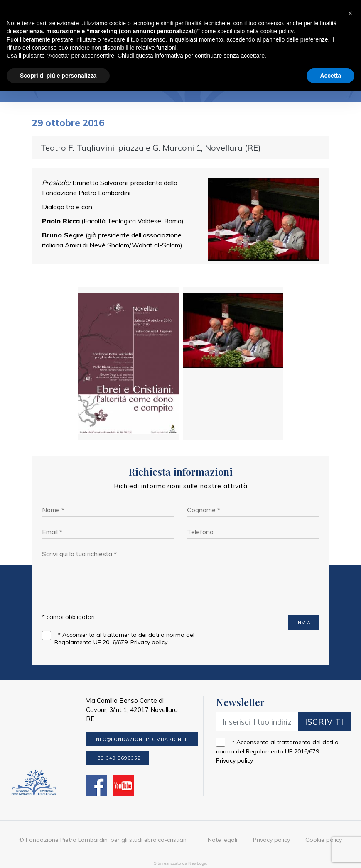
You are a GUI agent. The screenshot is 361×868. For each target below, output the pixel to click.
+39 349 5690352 (118, 741)
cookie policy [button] (277, 35)
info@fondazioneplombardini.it (142, 723)
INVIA (304, 604)
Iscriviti (324, 705)
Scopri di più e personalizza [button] (58, 79)
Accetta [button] (330, 79)
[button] (350, 13)
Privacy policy (149, 623)
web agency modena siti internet (180, 849)
